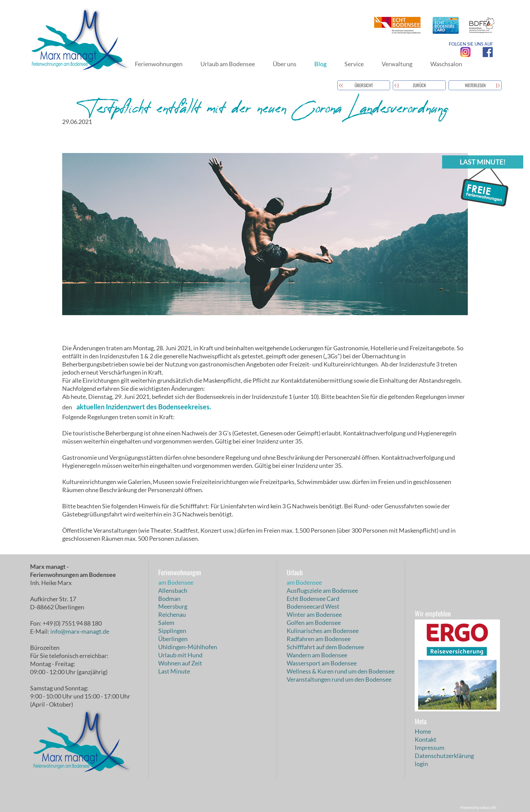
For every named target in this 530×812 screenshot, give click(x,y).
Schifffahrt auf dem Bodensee (325, 647)
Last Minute (174, 671)
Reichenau (172, 614)
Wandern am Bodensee (317, 655)
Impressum (430, 747)
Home (423, 731)
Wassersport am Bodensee (322, 663)
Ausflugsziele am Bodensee (322, 590)
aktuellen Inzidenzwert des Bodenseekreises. (144, 407)
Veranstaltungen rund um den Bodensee (339, 679)
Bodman (169, 599)
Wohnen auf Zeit (180, 663)
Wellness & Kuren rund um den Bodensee (341, 671)
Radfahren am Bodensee (319, 639)
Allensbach (173, 590)
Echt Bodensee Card (313, 599)
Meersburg (173, 606)
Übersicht (364, 85)
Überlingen (173, 639)
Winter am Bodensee (314, 614)
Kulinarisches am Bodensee (323, 631)
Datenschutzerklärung (444, 756)
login (421, 764)
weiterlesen (475, 85)
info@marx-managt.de (80, 631)
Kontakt (426, 739)
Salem (166, 623)
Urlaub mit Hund (180, 655)
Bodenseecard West (313, 606)
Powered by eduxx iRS (478, 807)
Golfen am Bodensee (314, 623)
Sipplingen (172, 631)
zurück (419, 85)
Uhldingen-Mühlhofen (188, 647)
